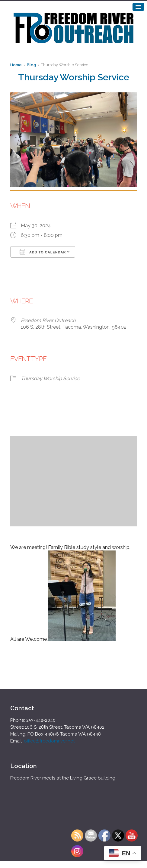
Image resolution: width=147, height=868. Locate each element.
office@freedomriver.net (49, 741)
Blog (31, 65)
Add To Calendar (43, 252)
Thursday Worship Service (50, 378)
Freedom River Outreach (48, 320)
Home (16, 65)
